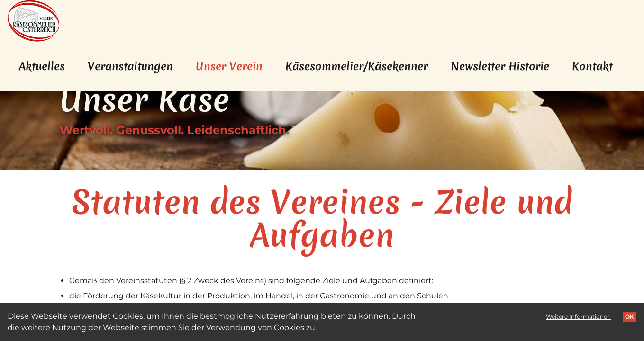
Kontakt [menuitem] (592, 66)
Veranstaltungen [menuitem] (130, 66)
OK (630, 317)
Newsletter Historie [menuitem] (500, 66)
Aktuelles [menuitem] (42, 66)
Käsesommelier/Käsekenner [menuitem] (357, 66)
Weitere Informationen (578, 317)
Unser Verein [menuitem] (235, 66)
